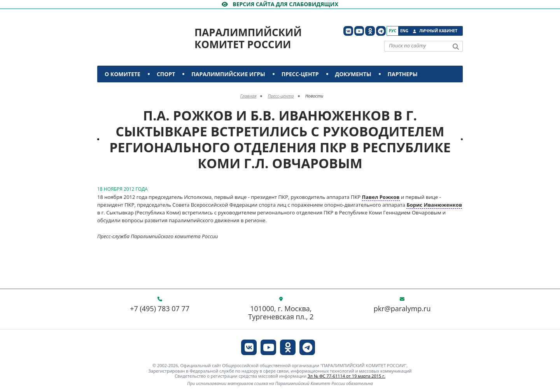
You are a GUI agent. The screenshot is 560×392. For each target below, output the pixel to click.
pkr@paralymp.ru (402, 309)
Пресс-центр (300, 74)
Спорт (166, 74)
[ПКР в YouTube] (359, 31)
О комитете (122, 74)
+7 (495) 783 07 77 (160, 309)
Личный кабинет (438, 31)
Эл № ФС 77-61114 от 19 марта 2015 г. (346, 376)
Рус (393, 31)
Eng (404, 31)
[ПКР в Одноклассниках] (370, 31)
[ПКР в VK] (348, 31)
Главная (248, 96)
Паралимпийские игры (228, 74)
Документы (353, 74)
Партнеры (403, 74)
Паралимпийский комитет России (248, 38)
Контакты (122, 91)
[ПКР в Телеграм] (381, 31)
